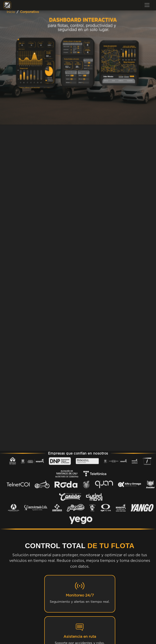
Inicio (11, 12)
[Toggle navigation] (147, 5)
